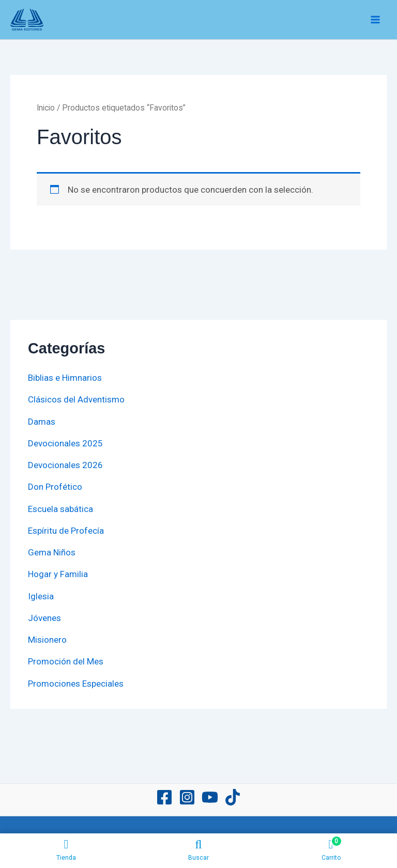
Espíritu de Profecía (66, 531)
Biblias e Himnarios (65, 378)
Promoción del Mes (66, 661)
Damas (42, 422)
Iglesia (41, 596)
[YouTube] (210, 797)
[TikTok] (233, 797)
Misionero (47, 640)
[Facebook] (164, 797)
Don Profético (55, 487)
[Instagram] (187, 797)
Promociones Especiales (76, 684)
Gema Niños (52, 552)
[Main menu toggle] (375, 20)
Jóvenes (44, 618)
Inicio (46, 108)
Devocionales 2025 (65, 443)
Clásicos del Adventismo (76, 399)
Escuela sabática (60, 509)
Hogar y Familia (58, 574)
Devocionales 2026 (65, 465)
